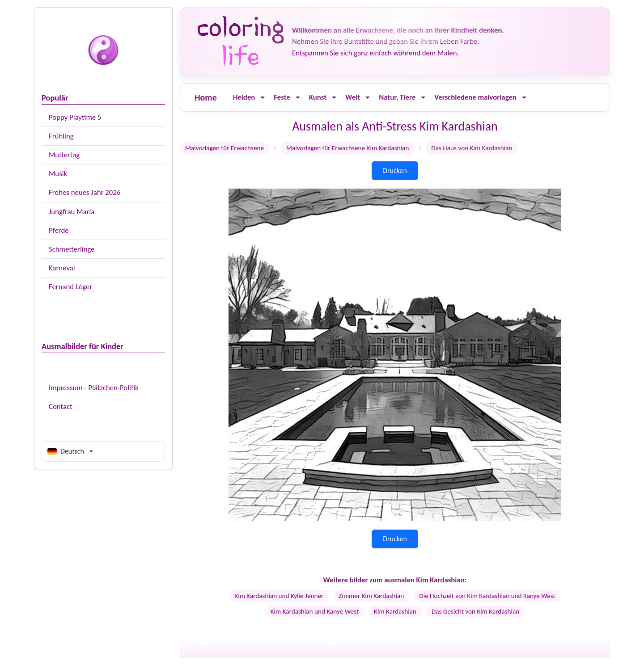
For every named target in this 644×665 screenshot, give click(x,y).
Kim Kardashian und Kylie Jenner (279, 596)
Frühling (61, 136)
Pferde (59, 230)
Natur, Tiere (397, 97)
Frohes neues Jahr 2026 (85, 192)
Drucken (395, 170)
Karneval (62, 268)
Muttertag (64, 155)
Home (206, 97)
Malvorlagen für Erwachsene (225, 148)
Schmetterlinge (72, 249)
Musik (58, 174)
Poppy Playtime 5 (75, 117)
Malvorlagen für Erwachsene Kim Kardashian (347, 148)
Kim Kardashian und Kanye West (315, 611)
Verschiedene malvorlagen (475, 97)
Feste (282, 97)
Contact (61, 406)
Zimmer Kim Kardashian (371, 596)
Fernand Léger (70, 287)
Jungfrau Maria (72, 212)
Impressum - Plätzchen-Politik (94, 388)
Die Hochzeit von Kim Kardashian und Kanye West (487, 596)
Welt (353, 97)
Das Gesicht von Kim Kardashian (475, 611)
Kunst (318, 97)
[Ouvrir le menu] (263, 98)
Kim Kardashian (395, 611)
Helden (244, 97)
